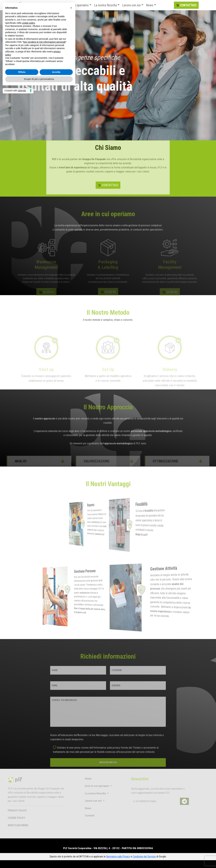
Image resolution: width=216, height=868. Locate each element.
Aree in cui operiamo (91, 786)
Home (82, 779)
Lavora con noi (131, 5)
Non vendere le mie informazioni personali (44, 42)
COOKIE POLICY (10, 818)
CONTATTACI (186, 5)
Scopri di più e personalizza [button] (39, 79)
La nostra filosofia (105, 5)
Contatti (83, 815)
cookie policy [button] (29, 23)
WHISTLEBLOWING (12, 825)
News (150, 5)
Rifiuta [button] (22, 72)
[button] (71, 8)
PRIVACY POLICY (11, 810)
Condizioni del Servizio (144, 857)
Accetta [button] (56, 72)
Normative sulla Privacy (118, 857)
